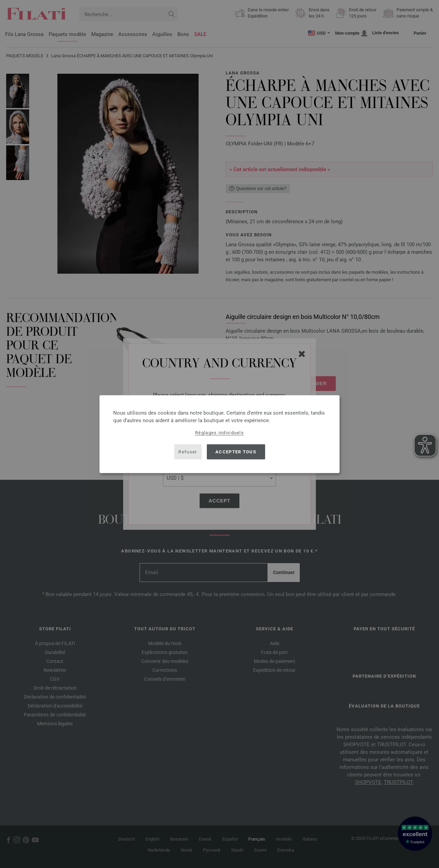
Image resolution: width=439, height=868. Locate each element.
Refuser (188, 452)
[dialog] (219, 434)
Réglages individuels (219, 432)
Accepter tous (236, 452)
